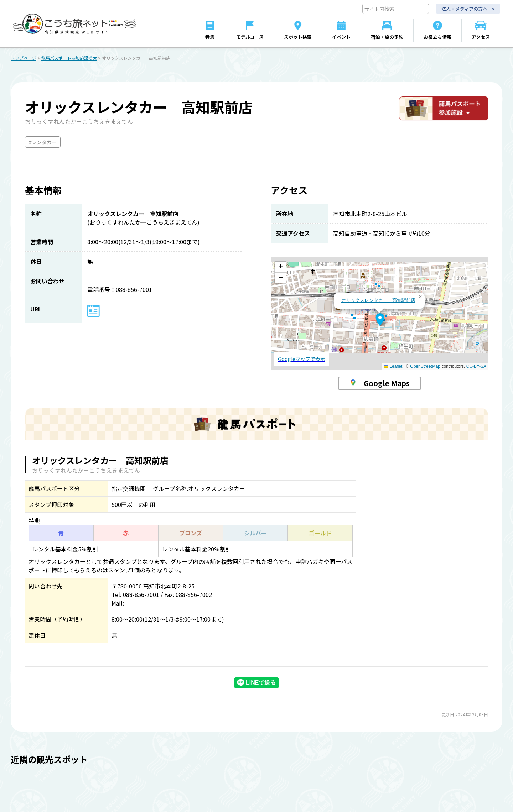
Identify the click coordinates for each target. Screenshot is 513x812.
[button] (380, 320)
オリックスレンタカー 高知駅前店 (378, 301)
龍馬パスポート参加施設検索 (69, 58)
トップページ (24, 58)
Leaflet (393, 367)
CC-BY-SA (476, 367)
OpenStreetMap (425, 367)
